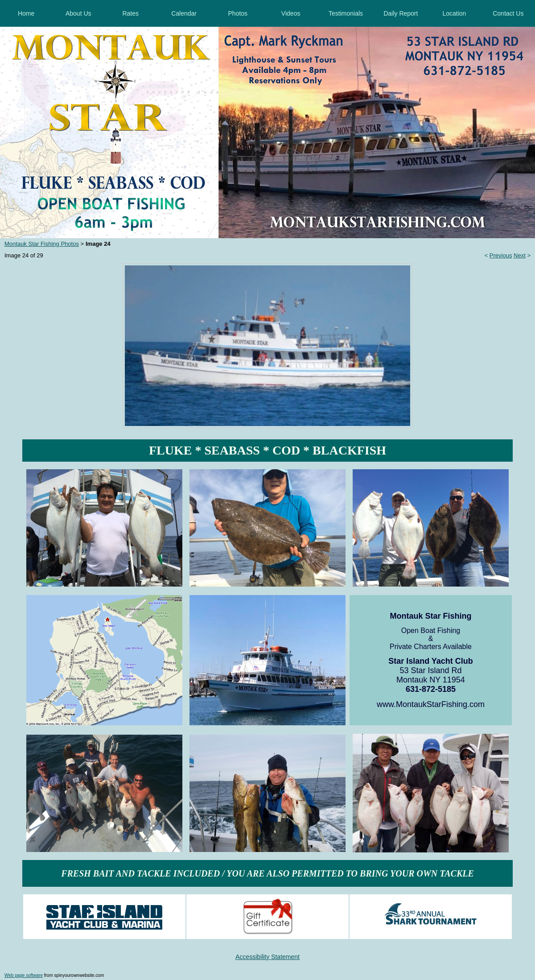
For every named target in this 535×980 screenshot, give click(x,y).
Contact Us (508, 13)
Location (454, 13)
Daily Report (401, 13)
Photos (238, 13)
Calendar (184, 13)
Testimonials (346, 13)
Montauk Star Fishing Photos (42, 244)
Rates (130, 13)
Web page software (24, 975)
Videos (291, 13)
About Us (78, 13)
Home (26, 13)
